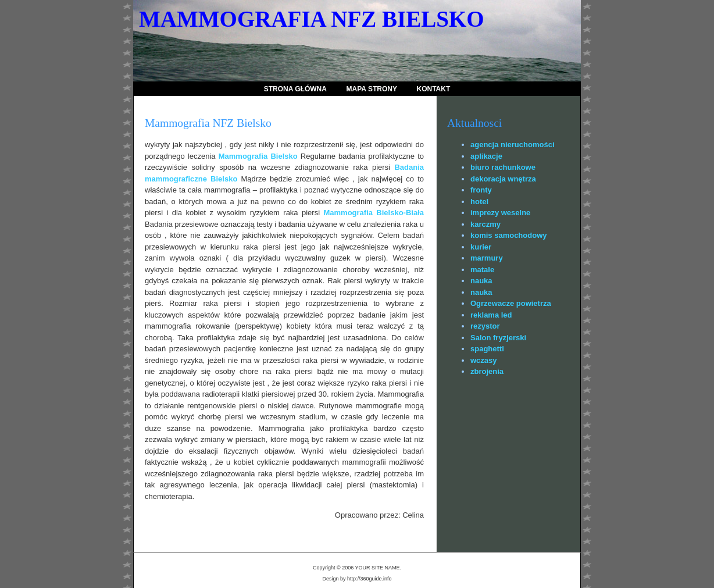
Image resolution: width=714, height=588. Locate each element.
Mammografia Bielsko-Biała (374, 213)
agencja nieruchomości (513, 145)
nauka (481, 281)
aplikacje (486, 156)
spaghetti (487, 349)
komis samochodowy (508, 235)
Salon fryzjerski (498, 338)
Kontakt (434, 89)
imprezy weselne (500, 213)
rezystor (485, 326)
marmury (487, 258)
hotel (479, 202)
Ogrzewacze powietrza (511, 303)
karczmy (485, 224)
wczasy (484, 360)
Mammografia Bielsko (258, 156)
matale (482, 270)
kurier (481, 247)
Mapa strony (372, 89)
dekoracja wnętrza (503, 179)
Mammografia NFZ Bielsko (312, 19)
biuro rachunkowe (503, 167)
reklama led (491, 315)
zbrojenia (487, 371)
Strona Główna (295, 89)
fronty (481, 190)
